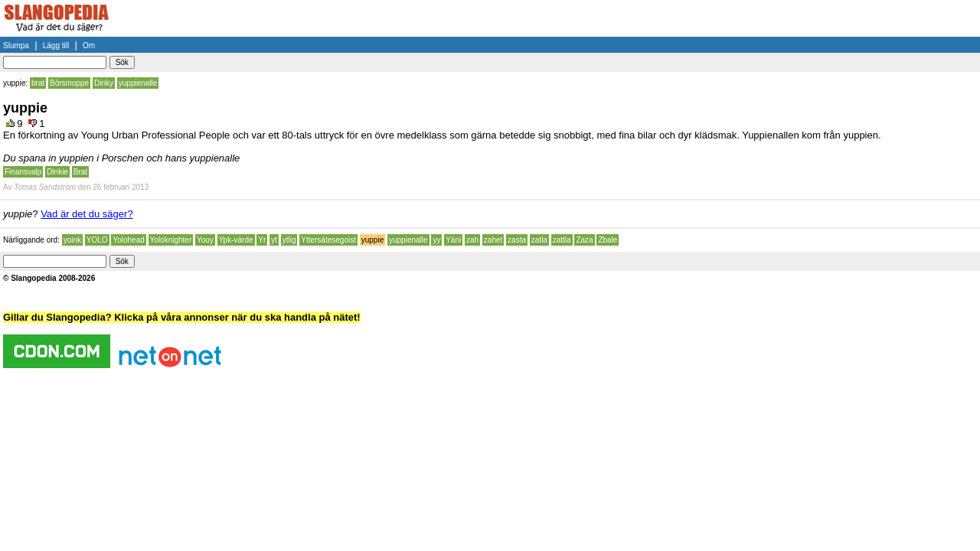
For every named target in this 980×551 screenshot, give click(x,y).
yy (436, 240)
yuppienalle (138, 83)
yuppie (372, 240)
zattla (562, 240)
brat (38, 83)
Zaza (584, 240)
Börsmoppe (69, 83)
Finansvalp (23, 172)
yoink (72, 240)
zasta (517, 240)
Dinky (104, 83)
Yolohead (128, 240)
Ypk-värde (236, 240)
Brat (80, 172)
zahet (493, 240)
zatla (539, 240)
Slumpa (16, 46)
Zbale (608, 240)
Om (89, 46)
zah (472, 240)
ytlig (289, 240)
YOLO (97, 240)
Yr (262, 240)
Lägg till (56, 46)
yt (274, 240)
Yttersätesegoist (328, 240)
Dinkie (57, 172)
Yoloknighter (171, 240)
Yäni (453, 240)
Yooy (205, 240)
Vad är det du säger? (87, 214)
